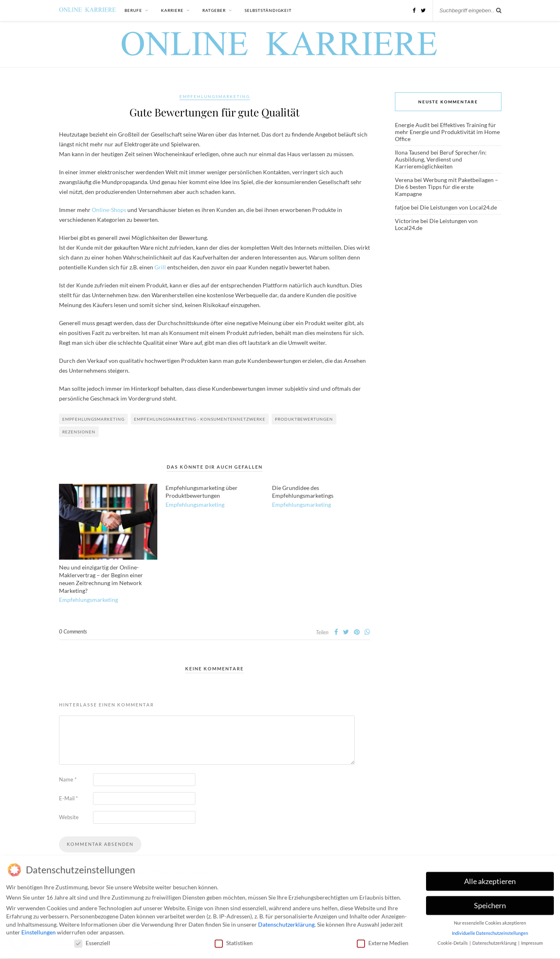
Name (68, 779)
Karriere (172, 10)
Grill (160, 267)
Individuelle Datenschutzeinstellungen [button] (490, 930)
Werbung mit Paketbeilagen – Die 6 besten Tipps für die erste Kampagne (447, 187)
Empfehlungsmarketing (215, 96)
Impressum (532, 941)
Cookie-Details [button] (453, 941)
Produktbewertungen (304, 419)
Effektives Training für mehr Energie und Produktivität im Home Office (447, 132)
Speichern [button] (490, 903)
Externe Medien (383, 940)
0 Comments (73, 631)
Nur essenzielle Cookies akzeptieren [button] (490, 920)
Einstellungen (39, 930)
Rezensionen (79, 432)
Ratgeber (214, 10)
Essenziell (92, 940)
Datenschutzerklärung (286, 921)
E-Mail (68, 798)
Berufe (133, 10)
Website (69, 817)
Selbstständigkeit (268, 10)
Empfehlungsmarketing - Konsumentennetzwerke (200, 419)
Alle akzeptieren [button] (490, 878)
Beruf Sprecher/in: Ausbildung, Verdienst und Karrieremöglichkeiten (441, 159)
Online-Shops (109, 210)
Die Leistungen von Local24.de (458, 207)
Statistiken (234, 940)
